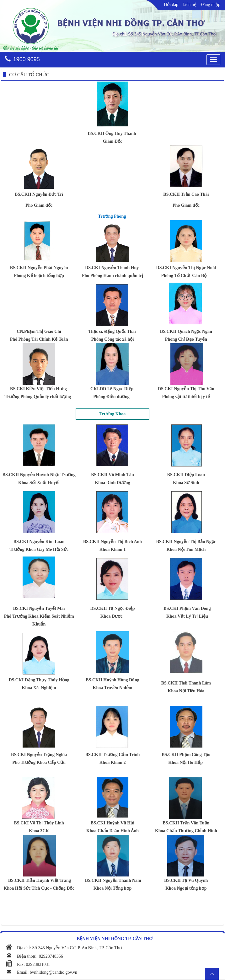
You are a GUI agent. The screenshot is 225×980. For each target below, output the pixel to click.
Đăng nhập (210, 5)
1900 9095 (27, 59)
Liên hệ (190, 5)
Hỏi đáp (171, 5)
